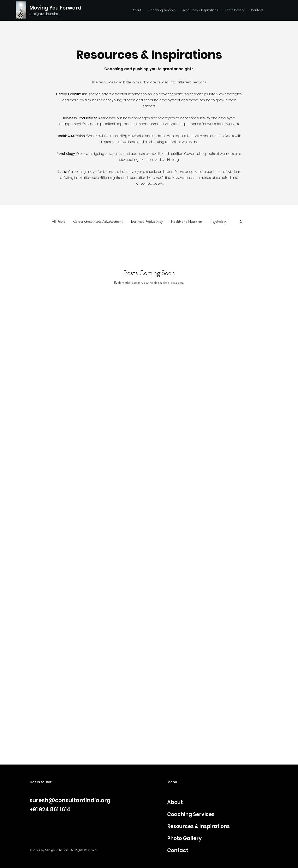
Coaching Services (191, 814)
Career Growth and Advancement (98, 222)
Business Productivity (147, 222)
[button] (241, 222)
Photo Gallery (184, 838)
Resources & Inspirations (198, 826)
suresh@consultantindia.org (70, 800)
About (175, 802)
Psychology (219, 222)
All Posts (58, 222)
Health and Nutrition (186, 222)
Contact (178, 850)
